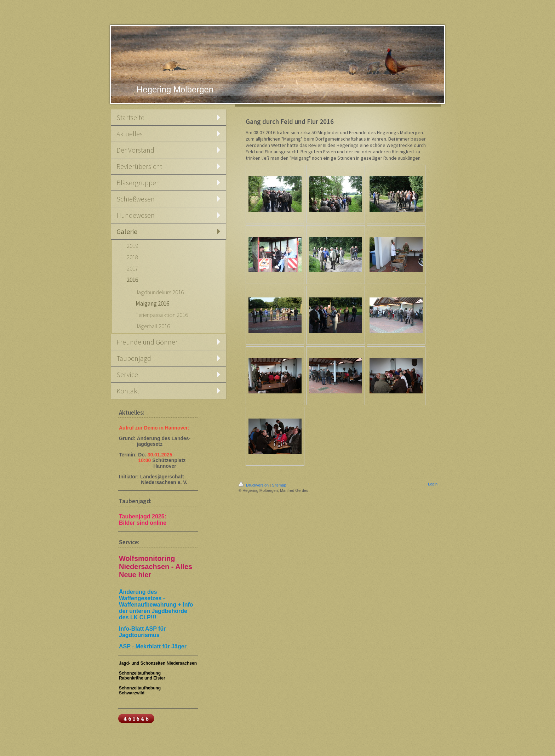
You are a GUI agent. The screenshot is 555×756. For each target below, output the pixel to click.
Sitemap (279, 485)
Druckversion (254, 485)
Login (433, 484)
